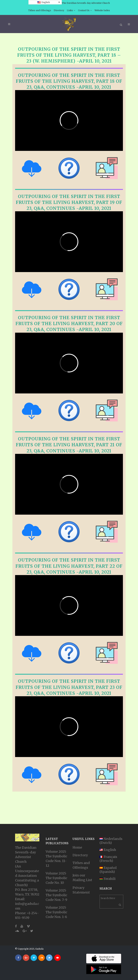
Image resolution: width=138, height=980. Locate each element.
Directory (59, 10)
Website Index (102, 10)
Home (77, 847)
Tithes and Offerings (40, 10)
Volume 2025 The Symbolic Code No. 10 (56, 878)
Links (70, 10)
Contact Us (84, 10)
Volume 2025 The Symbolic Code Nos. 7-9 (56, 895)
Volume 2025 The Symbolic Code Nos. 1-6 (56, 912)
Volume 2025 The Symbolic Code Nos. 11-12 (56, 859)
